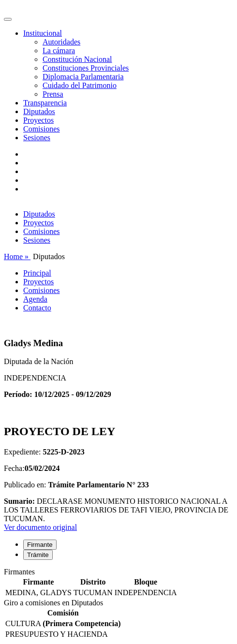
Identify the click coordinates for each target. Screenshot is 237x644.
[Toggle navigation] (8, 19)
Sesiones (37, 138)
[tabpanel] (118, 583)
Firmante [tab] (40, 545)
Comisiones (42, 129)
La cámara (59, 51)
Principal (37, 273)
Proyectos (38, 120)
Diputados (39, 111)
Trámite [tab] (38, 555)
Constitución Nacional (77, 59)
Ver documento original (40, 527)
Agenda (35, 299)
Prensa (53, 94)
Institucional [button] (43, 33)
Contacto (37, 308)
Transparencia (45, 103)
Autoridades (61, 42)
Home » (17, 256)
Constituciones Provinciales (86, 68)
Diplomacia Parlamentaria (83, 77)
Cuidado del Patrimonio (80, 85)
